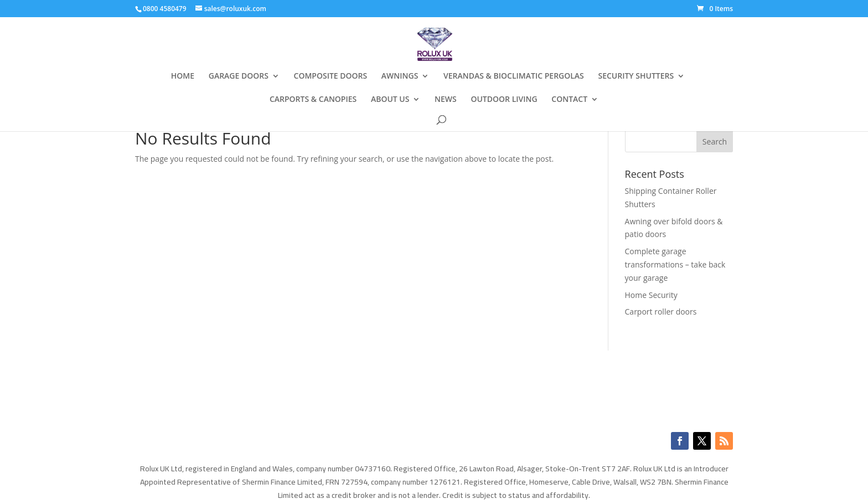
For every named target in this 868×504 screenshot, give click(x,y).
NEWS (446, 100)
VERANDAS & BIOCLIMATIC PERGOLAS (514, 76)
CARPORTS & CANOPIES (313, 100)
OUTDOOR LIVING (504, 100)
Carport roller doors (661, 312)
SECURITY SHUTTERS (636, 76)
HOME (183, 76)
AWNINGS (400, 76)
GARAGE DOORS (239, 76)
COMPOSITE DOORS (331, 76)
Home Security (651, 295)
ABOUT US (390, 100)
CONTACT (569, 100)
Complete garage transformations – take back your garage (675, 264)
